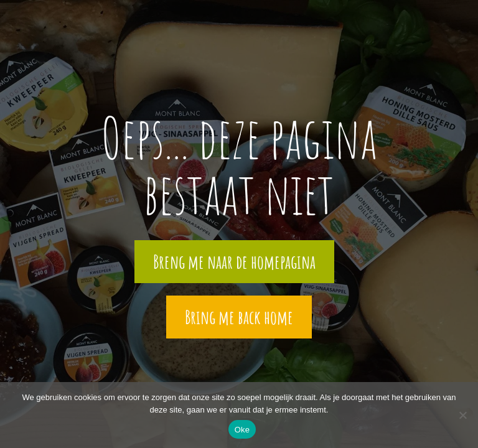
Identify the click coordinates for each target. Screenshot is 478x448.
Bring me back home (239, 317)
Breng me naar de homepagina (234, 262)
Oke (242, 430)
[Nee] (462, 415)
